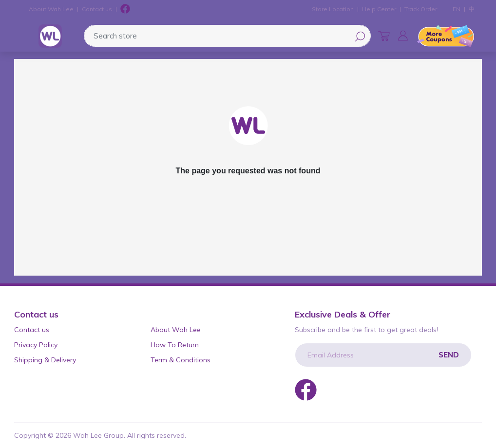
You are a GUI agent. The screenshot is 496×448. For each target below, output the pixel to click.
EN (457, 9)
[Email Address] (383, 355)
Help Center (379, 9)
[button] (403, 36)
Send (449, 355)
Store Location (333, 9)
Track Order (421, 9)
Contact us (97, 9)
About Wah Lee (51, 9)
